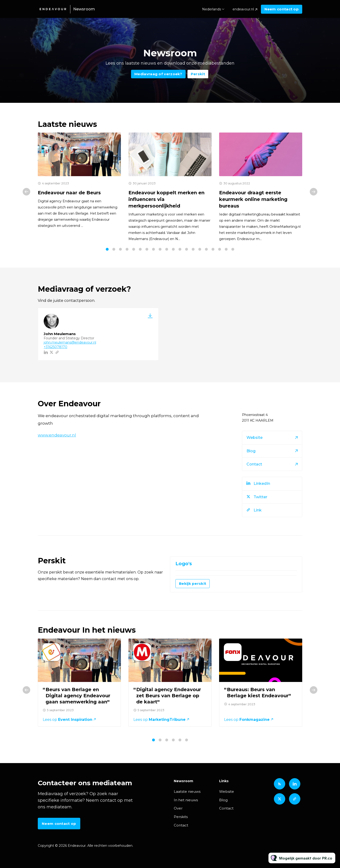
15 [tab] (200, 249)
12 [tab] (180, 249)
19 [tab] (226, 249)
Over (178, 808)
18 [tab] (220, 249)
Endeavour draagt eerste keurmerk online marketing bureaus (253, 199)
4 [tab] (127, 249)
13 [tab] (187, 249)
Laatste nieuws (187, 791)
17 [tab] (213, 249)
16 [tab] (206, 249)
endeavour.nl (243, 9)
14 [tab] (193, 249)
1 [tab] (107, 249)
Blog (223, 800)
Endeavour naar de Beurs (69, 193)
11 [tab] (173, 249)
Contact (181, 825)
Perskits (181, 817)
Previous (26, 192)
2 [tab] (114, 249)
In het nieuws (186, 800)
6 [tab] (140, 249)
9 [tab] (160, 249)
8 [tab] (153, 249)
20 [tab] (233, 249)
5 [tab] (134, 249)
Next (314, 192)
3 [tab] (120, 249)
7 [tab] (147, 249)
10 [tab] (167, 249)
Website (227, 791)
